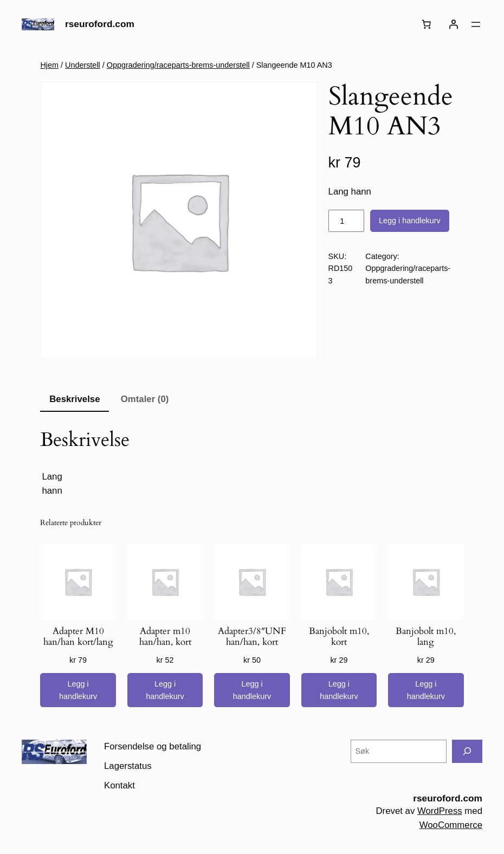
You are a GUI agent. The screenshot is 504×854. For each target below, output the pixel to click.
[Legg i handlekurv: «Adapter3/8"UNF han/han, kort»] (252, 690)
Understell (83, 65)
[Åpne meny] (476, 24)
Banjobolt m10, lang (426, 637)
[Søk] (467, 751)
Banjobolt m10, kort (339, 637)
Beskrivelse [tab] (75, 399)
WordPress (440, 811)
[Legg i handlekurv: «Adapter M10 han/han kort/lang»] (78, 690)
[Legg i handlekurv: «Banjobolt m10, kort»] (339, 690)
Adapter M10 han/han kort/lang (78, 637)
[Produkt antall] (346, 221)
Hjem (49, 65)
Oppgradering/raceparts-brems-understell (178, 65)
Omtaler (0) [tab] (145, 399)
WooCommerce (451, 825)
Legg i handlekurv (410, 221)
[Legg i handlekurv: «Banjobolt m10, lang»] (426, 690)
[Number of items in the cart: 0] (427, 24)
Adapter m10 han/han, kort (165, 637)
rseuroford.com (100, 24)
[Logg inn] (454, 24)
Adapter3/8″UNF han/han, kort (252, 637)
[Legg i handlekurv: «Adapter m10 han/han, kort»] (165, 690)
